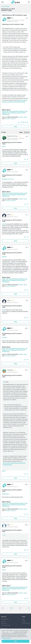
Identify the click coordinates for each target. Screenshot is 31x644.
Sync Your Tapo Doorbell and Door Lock (15, 111)
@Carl (4, 147)
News (23, 619)
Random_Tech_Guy (12, 136)
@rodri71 (5, 257)
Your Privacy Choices (6, 625)
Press (24, 617)
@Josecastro (6, 494)
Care (8, 525)
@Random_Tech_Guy (8, 179)
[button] (28, 122)
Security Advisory (26, 623)
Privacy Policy (4, 623)
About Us (4, 617)
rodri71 (9, 215)
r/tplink (21, 117)
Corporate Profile (5, 619)
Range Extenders (6, 6)
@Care (4, 570)
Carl (12, 18)
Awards (24, 621)
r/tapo (25, 117)
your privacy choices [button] (6, 638)
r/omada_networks (10, 119)
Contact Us (4, 621)
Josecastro (10, 370)
